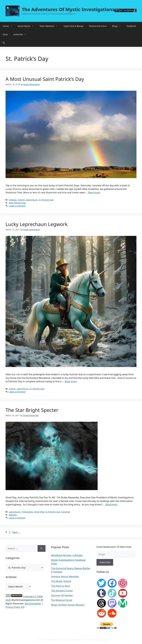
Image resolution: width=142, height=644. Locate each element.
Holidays (13, 200)
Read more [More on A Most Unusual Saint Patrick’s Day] (94, 192)
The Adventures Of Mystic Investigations (68, 9)
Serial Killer (39, 512)
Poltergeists (27, 512)
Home (9, 26)
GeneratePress (100, 640)
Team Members (50, 26)
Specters (13, 515)
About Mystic (27, 26)
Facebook (131, 26)
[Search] (42, 548)
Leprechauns (32, 200)
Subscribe (21, 34)
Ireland (21, 200)
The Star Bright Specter (32, 410)
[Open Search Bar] (4, 43)
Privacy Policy (13, 607)
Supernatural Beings (73, 26)
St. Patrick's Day (46, 200)
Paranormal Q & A (98, 26)
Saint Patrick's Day (17, 203)
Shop (5, 34)
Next (16, 532)
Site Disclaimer (33, 604)
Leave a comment (17, 206)
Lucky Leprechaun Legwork (37, 224)
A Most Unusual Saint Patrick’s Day (45, 79)
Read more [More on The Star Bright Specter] (111, 504)
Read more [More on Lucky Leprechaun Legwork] (71, 381)
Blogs (118, 26)
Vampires (65, 512)
